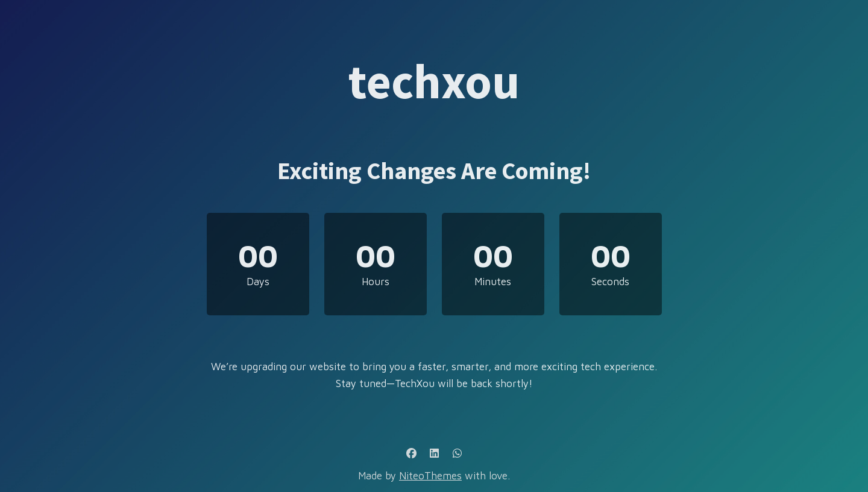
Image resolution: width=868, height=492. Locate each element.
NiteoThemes (430, 476)
